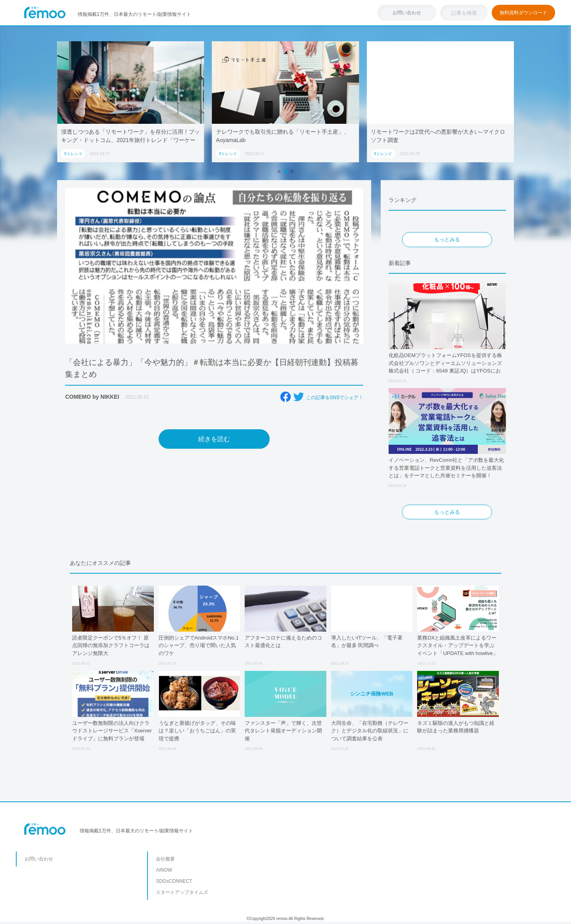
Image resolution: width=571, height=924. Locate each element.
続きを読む (214, 439)
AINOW (164, 870)
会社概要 (165, 859)
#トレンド (73, 154)
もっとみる (447, 239)
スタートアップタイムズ (182, 892)
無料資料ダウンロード (523, 13)
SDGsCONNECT (174, 881)
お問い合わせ (407, 13)
